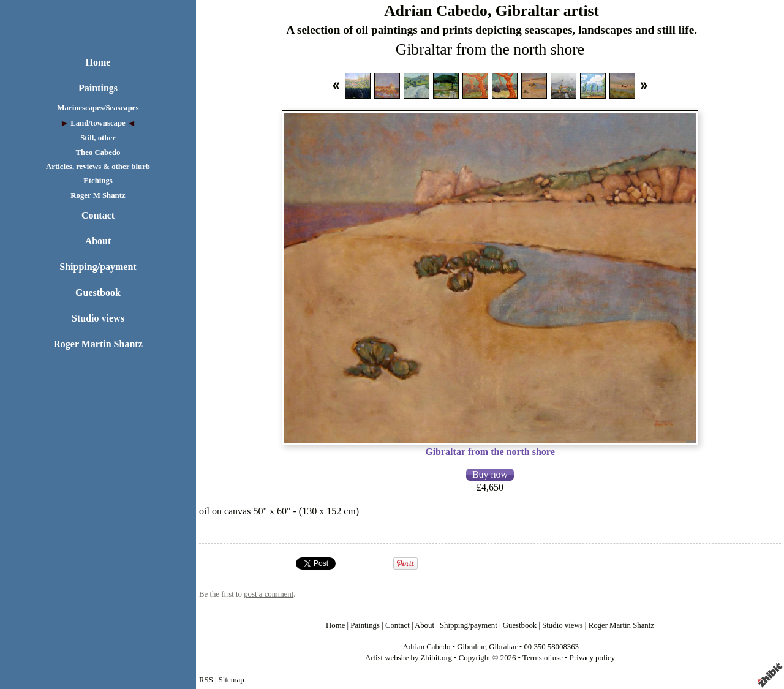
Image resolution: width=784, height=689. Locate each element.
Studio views (98, 318)
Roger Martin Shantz (98, 344)
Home (98, 62)
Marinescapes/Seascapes (98, 108)
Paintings (98, 88)
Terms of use (543, 658)
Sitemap (232, 680)
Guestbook (98, 292)
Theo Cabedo (98, 152)
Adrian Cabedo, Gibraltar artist (492, 11)
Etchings (98, 181)
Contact (98, 215)
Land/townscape (98, 123)
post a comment (269, 594)
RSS (206, 680)
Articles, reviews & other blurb (98, 167)
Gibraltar (471, 647)
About (98, 241)
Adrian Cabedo (427, 647)
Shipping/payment (98, 267)
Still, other (98, 138)
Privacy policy (592, 658)
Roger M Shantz (98, 195)
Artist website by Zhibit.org (409, 658)
